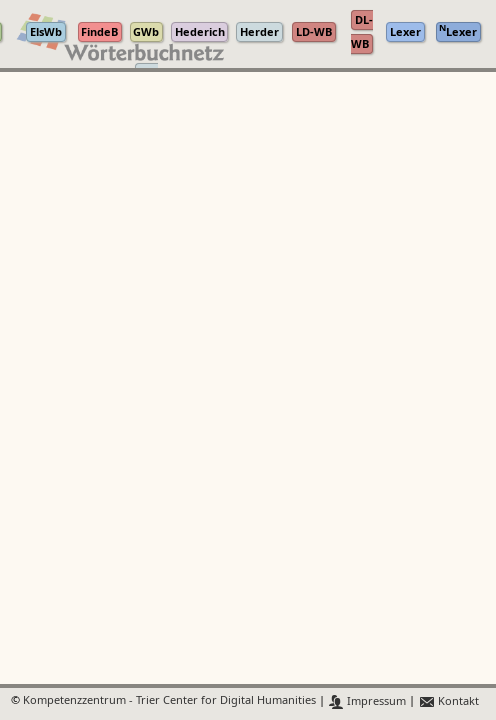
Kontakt (448, 701)
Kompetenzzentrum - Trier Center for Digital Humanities (169, 701)
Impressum (367, 701)
